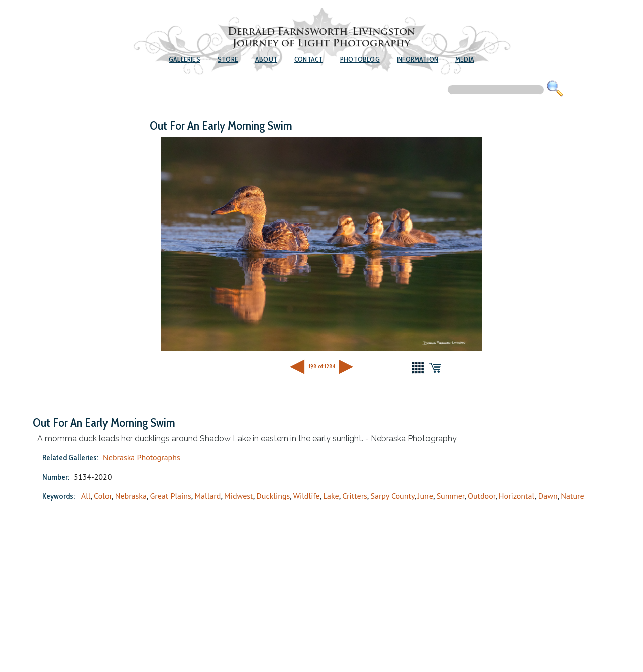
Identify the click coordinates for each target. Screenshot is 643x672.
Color (103, 496)
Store (228, 59)
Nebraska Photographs (142, 457)
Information (417, 59)
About (266, 59)
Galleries (185, 59)
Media (465, 59)
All (86, 496)
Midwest (239, 496)
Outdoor (481, 496)
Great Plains (171, 496)
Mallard (207, 496)
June (425, 496)
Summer (451, 496)
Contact (308, 59)
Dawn (548, 496)
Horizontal (517, 496)
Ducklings (273, 496)
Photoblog (360, 59)
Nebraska (131, 496)
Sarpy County (392, 496)
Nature (572, 496)
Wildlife (307, 496)
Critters (355, 496)
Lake (331, 496)
